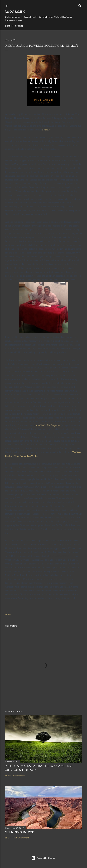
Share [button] (8, 614)
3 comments (19, 776)
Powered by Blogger (43, 858)
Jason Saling (15, 12)
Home (9, 26)
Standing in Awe (19, 832)
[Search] (80, 5)
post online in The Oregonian (47, 425)
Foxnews (46, 130)
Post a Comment (21, 838)
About (19, 26)
